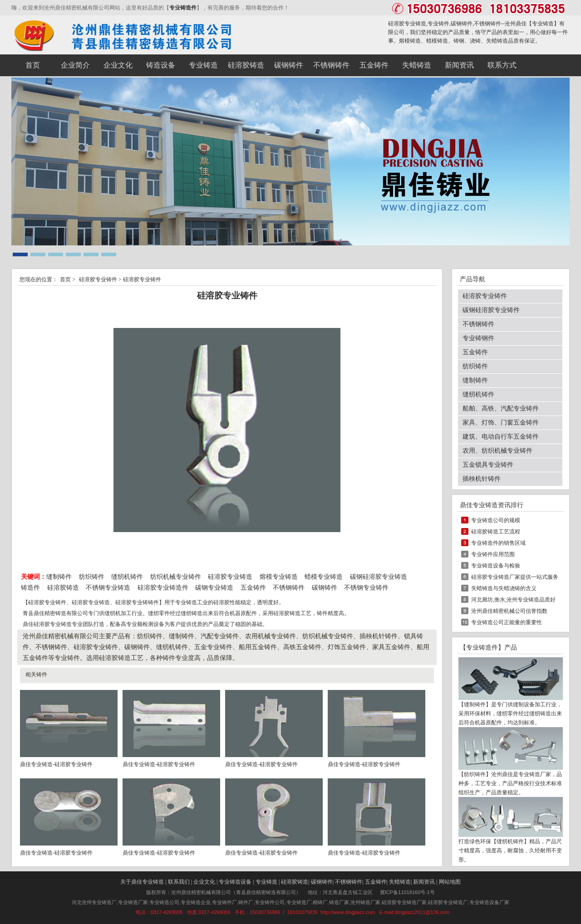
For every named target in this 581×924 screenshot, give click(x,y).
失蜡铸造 (400, 882)
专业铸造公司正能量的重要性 (507, 622)
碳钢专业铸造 (214, 588)
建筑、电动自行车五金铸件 (501, 437)
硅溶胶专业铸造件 (163, 588)
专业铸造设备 (235, 882)
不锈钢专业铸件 (366, 588)
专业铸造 (543, 24)
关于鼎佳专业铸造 (142, 882)
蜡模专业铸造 (324, 577)
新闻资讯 (424, 882)
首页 (65, 279)
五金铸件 (253, 588)
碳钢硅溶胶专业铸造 (379, 577)
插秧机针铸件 (482, 479)
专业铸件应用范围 (493, 554)
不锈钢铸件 (289, 588)
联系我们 (179, 882)
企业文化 (204, 882)
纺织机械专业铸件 (177, 577)
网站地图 (450, 882)
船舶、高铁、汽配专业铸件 (501, 408)
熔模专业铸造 (279, 577)
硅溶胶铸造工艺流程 (496, 532)
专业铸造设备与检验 (496, 566)
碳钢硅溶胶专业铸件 (491, 310)
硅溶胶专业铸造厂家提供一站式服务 (515, 577)
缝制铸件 (59, 577)
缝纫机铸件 (127, 577)
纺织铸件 (92, 577)
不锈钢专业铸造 (108, 588)
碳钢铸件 (325, 588)
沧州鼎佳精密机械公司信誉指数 (509, 611)
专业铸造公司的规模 (496, 520)
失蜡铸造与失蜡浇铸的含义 (504, 588)
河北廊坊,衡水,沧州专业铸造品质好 (513, 600)
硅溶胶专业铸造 (230, 577)
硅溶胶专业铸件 (98, 279)
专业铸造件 (183, 8)
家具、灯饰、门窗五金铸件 (501, 423)
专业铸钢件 (478, 338)
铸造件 (30, 588)
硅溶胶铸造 (63, 588)
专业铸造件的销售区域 (498, 543)
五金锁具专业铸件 (488, 465)
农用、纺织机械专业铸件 (497, 451)
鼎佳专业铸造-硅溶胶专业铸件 (56, 764)
